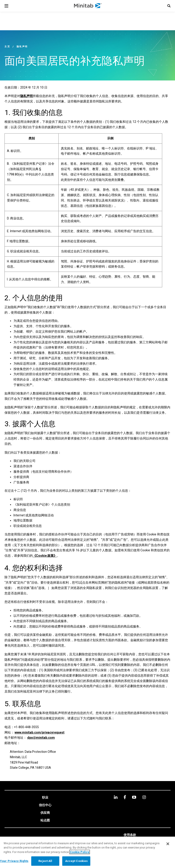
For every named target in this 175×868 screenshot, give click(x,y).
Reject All (45, 861)
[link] (45, 798)
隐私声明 (27, 96)
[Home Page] (88, 6)
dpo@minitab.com (41, 738)
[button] (169, 6)
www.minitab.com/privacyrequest (40, 732)
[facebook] (125, 797)
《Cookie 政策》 (45, 556)
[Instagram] (144, 797)
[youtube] (134, 797)
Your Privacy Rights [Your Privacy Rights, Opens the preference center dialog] (14, 861)
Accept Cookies (76, 861)
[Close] (168, 844)
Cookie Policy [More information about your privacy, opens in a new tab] (80, 852)
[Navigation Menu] (6, 6)
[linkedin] (116, 797)
